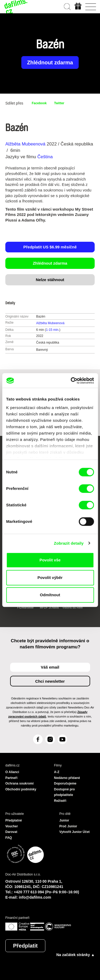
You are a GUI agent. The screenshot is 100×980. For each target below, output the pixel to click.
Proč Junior (68, 826)
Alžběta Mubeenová (25, 144)
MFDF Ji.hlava (49, 607)
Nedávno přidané (67, 778)
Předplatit (25, 946)
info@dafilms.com (35, 897)
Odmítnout (50, 595)
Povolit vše (50, 560)
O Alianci (12, 772)
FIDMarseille (25, 607)
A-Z (57, 772)
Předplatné (14, 820)
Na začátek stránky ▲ (75, 955)
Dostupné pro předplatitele (65, 792)
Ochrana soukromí (19, 783)
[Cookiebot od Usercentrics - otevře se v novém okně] (71, 381)
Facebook (39, 103)
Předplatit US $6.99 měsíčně (50, 247)
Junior (64, 820)
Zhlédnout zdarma (50, 62)
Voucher (12, 826)
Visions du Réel (73, 607)
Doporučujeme (65, 783)
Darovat (11, 832)
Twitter (59, 103)
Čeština (45, 157)
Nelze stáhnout (50, 280)
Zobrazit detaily (69, 543)
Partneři (11, 778)
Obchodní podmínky (21, 789)
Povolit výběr (50, 577)
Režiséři (60, 801)
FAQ (9, 838)
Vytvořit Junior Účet (75, 832)
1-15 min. (53, 330)
